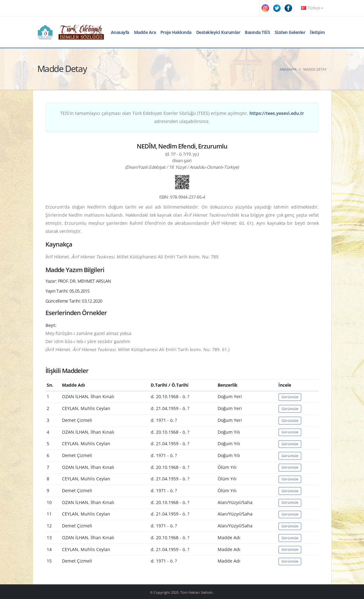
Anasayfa (120, 32)
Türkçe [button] (312, 8)
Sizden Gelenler (290, 32)
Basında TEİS (257, 32)
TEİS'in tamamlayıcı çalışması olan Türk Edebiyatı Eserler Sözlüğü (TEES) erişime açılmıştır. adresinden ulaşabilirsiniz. (182, 117)
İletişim (317, 32)
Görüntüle (290, 397)
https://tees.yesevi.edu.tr (277, 113)
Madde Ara (145, 32)
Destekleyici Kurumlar (218, 32)
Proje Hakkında (176, 32)
